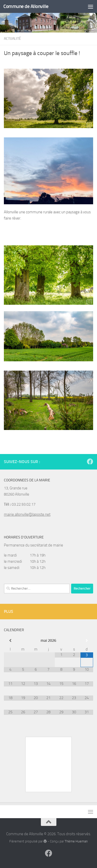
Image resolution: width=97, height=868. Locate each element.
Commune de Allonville (26, 6)
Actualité (12, 39)
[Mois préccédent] (10, 641)
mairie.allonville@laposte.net (27, 514)
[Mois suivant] (87, 641)
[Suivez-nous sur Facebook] (90, 462)
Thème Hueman (76, 841)
